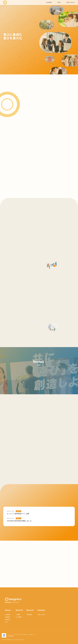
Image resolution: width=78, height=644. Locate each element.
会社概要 (8, 615)
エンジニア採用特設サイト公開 (18, 514)
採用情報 (29, 615)
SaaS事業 (19, 617)
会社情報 (49, 2)
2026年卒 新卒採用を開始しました (19, 521)
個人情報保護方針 (11, 636)
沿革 (6, 622)
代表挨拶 (8, 617)
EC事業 (18, 615)
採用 (59, 2)
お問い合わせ (71, 2)
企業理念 (8, 620)
